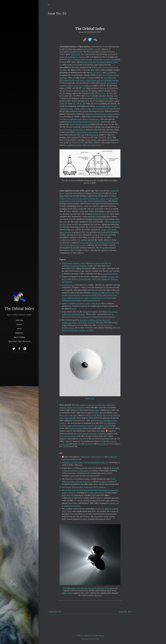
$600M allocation (99, 214)
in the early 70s (103, 75)
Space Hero (103, 444)
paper (69, 282)
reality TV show (86, 444)
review (96, 413)
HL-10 (93, 72)
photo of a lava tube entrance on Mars (78, 330)
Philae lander (67, 593)
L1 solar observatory (96, 493)
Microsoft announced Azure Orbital (88, 433)
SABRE (62, 104)
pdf (99, 193)
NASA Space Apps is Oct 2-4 (92, 457)
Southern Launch (76, 428)
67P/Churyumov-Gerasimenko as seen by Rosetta (83, 588)
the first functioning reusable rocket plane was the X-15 (91, 60)
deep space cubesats (68, 415)
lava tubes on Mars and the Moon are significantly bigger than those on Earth (86, 321)
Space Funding (19, 337)
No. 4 (75, 104)
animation (93, 135)
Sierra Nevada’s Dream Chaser (72, 129)
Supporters (19, 333)
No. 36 (82, 104)
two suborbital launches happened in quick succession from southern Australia (88, 424)
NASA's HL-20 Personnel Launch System (83, 122)
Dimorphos (95, 410)
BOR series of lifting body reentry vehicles (102, 114)
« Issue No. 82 (54, 612)
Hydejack (92, 639)
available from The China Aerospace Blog (83, 145)
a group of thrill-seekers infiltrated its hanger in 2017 (88, 109)
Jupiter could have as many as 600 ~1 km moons (81, 303)
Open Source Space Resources (19, 341)
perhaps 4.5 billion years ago (103, 293)
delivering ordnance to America (73, 57)
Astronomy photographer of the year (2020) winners (84, 487)
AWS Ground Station (68, 436)
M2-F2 (99, 72)
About (19, 329)
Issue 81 (96, 49)
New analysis (110, 588)
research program (109, 274)
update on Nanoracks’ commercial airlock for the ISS (86, 462)
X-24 (108, 72)
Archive (19, 324)
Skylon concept (102, 98)
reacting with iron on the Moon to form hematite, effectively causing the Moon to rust (90, 279)
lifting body (75, 54)
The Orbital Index (19, 308)
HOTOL (102, 93)
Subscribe (19, 320)
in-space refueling (107, 481)
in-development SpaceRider (87, 132)
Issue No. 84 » (126, 612)
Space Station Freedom (79, 124)
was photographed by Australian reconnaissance (80, 119)
